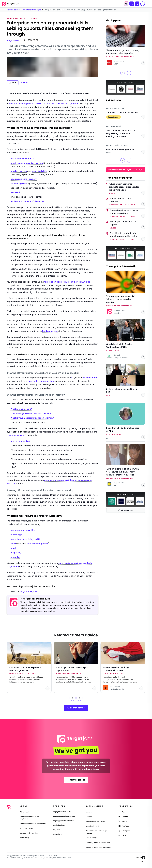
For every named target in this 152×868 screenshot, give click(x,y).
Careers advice (13, 10)
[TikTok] (122, 835)
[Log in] (137, 4)
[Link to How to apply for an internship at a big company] (76, 667)
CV (73, 378)
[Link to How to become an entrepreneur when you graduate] (29, 667)
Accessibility (25, 838)
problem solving (19, 171)
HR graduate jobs (28, 591)
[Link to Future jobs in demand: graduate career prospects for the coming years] (127, 189)
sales (13, 544)
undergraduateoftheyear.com (64, 816)
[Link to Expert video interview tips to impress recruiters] (127, 213)
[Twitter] (123, 821)
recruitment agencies (38, 544)
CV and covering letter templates (98, 847)
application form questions (41, 381)
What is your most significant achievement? (32, 418)
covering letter (90, 378)
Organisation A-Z (92, 826)
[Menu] (143, 4)
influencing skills (19, 183)
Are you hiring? (91, 838)
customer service (15, 435)
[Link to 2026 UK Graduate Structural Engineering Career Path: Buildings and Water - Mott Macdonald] (126, 130)
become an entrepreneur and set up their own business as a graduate (44, 104)
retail (13, 548)
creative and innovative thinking (27, 163)
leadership (16, 192)
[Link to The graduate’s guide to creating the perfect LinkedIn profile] (126, 45)
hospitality (16, 553)
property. (15, 557)
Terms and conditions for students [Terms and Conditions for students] (33, 824)
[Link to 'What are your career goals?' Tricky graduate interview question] (126, 293)
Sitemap (89, 817)
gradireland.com (59, 825)
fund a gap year (50, 331)
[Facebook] (124, 812)
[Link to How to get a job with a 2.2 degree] (128, 225)
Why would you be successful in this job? (31, 413)
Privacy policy (25, 812)
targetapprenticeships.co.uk (63, 821)
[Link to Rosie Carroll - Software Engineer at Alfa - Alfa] (126, 421)
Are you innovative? (20, 441)
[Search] (132, 4)
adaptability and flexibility (24, 179)
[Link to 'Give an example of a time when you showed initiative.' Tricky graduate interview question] (126, 465)
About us (89, 812)
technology (16, 535)
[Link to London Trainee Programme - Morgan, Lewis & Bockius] (126, 148)
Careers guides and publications (98, 843)
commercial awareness (22, 159)
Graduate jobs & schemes (95, 821)
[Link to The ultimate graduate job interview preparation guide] (127, 236)
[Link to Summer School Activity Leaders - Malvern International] (126, 112)
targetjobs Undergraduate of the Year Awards (67, 282)
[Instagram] (124, 831)
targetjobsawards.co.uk (62, 812)
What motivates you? (21, 409)
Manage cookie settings (29, 833)
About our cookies (27, 828)
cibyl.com (56, 830)
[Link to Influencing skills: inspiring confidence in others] (123, 667)
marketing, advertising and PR (26, 539)
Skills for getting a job (32, 10)
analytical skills (39, 171)
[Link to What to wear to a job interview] (127, 202)
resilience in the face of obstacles (27, 201)
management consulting (23, 530)
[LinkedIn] (123, 816)
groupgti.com (58, 834)
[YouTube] (124, 826)
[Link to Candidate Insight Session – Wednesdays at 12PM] (126, 339)
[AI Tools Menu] (126, 4)
